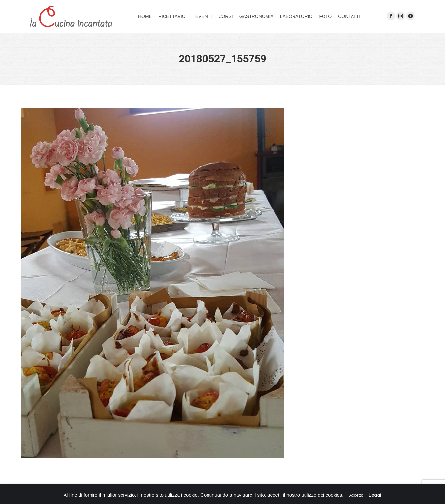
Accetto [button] (356, 495)
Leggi (375, 495)
